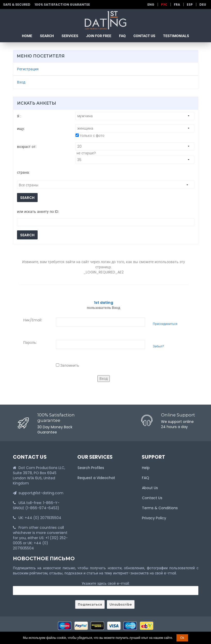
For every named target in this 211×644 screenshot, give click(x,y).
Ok (182, 638)
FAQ (122, 36)
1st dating (104, 303)
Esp (190, 5)
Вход (21, 82)
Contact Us (144, 36)
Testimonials (176, 36)
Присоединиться (165, 324)
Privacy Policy (154, 518)
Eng (151, 5)
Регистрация (28, 69)
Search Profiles (91, 468)
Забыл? (158, 346)
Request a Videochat (96, 478)
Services (70, 36)
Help (146, 468)
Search (47, 36)
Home (27, 36)
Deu (203, 5)
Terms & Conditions (160, 508)
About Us (150, 488)
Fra (177, 5)
